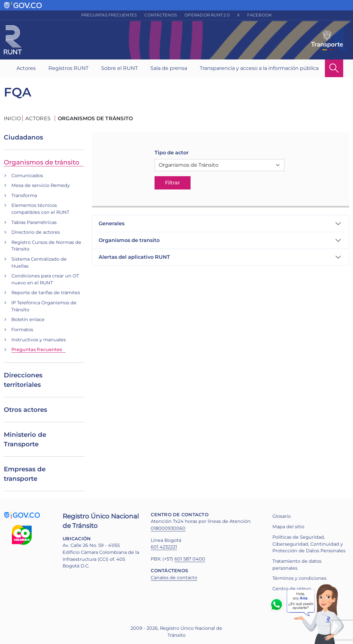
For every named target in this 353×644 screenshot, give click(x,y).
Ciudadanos (23, 137)
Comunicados (27, 176)
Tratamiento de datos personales (297, 565)
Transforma (24, 195)
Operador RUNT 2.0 (207, 15)
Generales (112, 223)
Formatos (22, 330)
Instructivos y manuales (39, 340)
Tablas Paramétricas (34, 222)
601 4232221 (164, 547)
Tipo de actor (172, 153)
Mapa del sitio (288, 527)
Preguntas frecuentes (109, 15)
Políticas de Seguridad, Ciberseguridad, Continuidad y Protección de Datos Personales (309, 544)
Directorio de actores (36, 232)
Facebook (259, 15)
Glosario (282, 516)
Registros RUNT (68, 68)
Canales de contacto (174, 578)
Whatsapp (278, 604)
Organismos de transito (129, 240)
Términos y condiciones (299, 578)
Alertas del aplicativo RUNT (134, 257)
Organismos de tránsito (42, 162)
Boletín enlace (28, 319)
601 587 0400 (190, 559)
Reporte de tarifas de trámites (46, 293)
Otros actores (25, 410)
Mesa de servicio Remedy (41, 185)
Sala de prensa (169, 68)
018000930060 (168, 528)
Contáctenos (161, 15)
